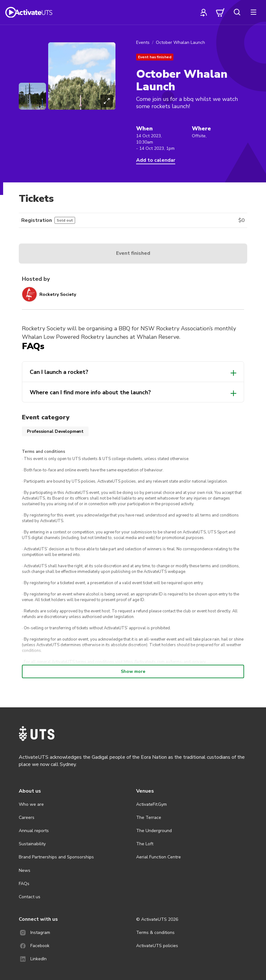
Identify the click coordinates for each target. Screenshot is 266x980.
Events (143, 42)
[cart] (220, 12)
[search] (237, 12)
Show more (133, 671)
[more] (253, 12)
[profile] (204, 12)
